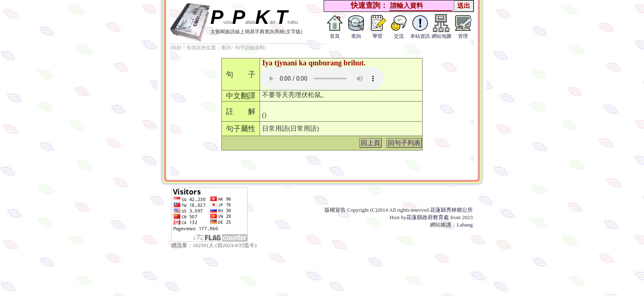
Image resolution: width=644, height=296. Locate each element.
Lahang (465, 225)
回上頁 (370, 143)
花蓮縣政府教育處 (428, 217)
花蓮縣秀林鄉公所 (451, 210)
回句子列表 (404, 143)
